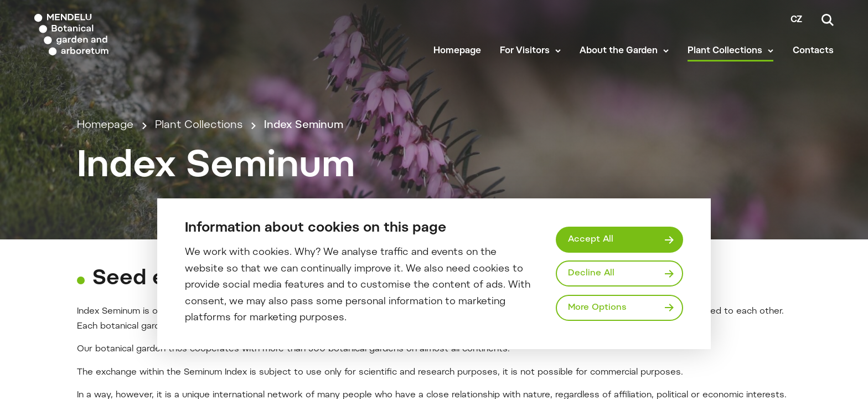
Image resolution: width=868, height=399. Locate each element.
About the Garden (619, 51)
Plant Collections (725, 51)
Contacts (813, 51)
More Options (597, 308)
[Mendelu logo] (100, 35)
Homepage (457, 51)
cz (796, 20)
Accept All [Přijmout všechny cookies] (591, 239)
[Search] (828, 20)
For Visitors (525, 51)
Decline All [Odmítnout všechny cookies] (591, 273)
